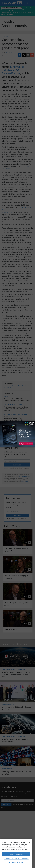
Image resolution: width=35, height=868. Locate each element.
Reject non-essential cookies (16, 859)
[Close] (30, 842)
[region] (16, 853)
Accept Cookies (16, 854)
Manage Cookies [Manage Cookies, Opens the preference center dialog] (16, 862)
